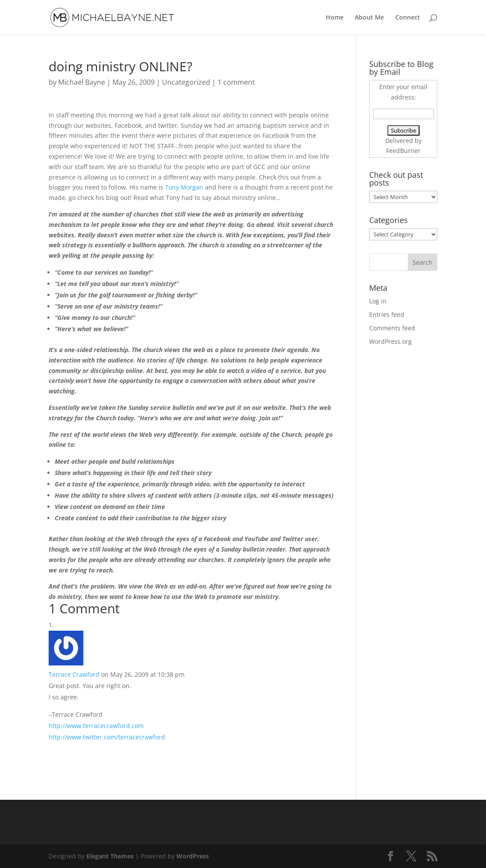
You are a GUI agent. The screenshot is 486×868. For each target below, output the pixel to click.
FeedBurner (403, 151)
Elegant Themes (110, 856)
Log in (378, 301)
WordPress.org (390, 341)
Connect (408, 18)
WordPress (193, 856)
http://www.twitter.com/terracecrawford (107, 737)
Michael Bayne (82, 82)
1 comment (236, 82)
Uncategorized (186, 82)
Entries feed (387, 314)
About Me (369, 18)
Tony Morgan (184, 187)
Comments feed (392, 328)
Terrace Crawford (74, 674)
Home (335, 18)
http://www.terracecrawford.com (96, 726)
